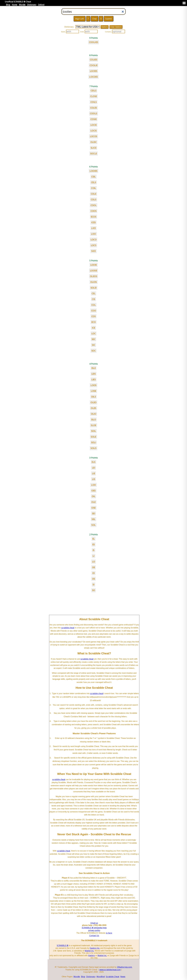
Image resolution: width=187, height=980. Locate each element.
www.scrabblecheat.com (110, 970)
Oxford (41, 5)
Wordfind (101, 977)
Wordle (22, 5)
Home (14, 5)
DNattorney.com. (125, 967)
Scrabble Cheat (113, 977)
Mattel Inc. (89, 951)
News (123, 977)
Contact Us (94, 936)
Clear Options (116, 27)
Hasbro (91, 955)
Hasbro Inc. (95, 948)
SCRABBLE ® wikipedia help (94, 928)
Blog (8, 5)
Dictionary (32, 5)
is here (109, 933)
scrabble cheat (68, 628)
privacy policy (94, 930)
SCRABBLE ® (63, 945)
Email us (94, 923)
